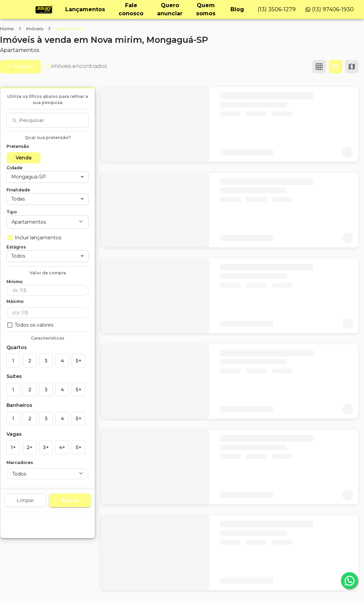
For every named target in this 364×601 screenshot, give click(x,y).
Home (7, 29)
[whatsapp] (349, 581)
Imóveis (35, 29)
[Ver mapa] (352, 67)
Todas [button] (18, 199)
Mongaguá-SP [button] (29, 177)
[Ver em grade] (319, 67)
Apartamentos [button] (29, 222)
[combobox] (48, 120)
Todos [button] (18, 256)
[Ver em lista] (335, 67)
